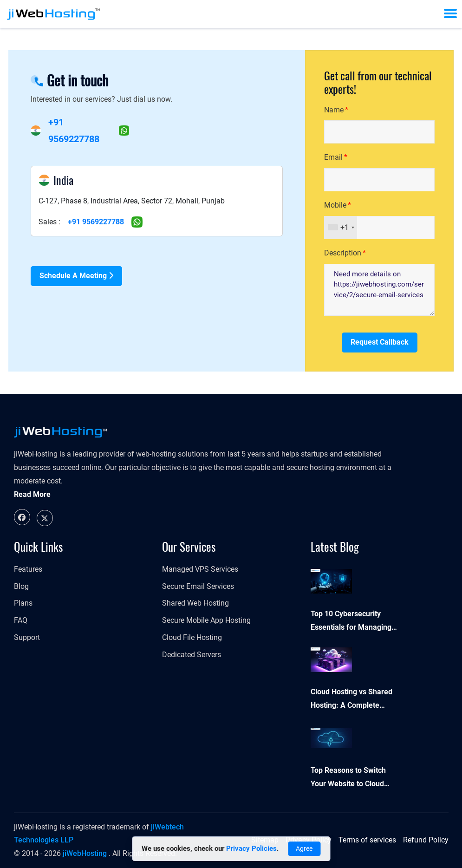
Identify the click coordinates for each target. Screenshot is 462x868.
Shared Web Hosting (195, 603)
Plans (23, 603)
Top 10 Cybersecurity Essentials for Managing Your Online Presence (351, 622)
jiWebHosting (85, 853)
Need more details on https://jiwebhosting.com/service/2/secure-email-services (379, 290)
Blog (21, 586)
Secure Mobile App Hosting (206, 620)
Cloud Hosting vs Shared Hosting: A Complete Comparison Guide (351, 700)
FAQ (21, 620)
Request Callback (380, 342)
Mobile (335, 205)
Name (334, 110)
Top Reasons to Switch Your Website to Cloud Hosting (348, 778)
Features (28, 569)
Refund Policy (426, 840)
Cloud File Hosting (192, 637)
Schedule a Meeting (76, 276)
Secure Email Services (198, 586)
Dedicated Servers (192, 655)
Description (343, 253)
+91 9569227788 (96, 222)
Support (27, 637)
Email (333, 157)
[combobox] (341, 228)
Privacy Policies (251, 848)
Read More (32, 494)
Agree (304, 848)
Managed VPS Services (200, 569)
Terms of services (367, 840)
